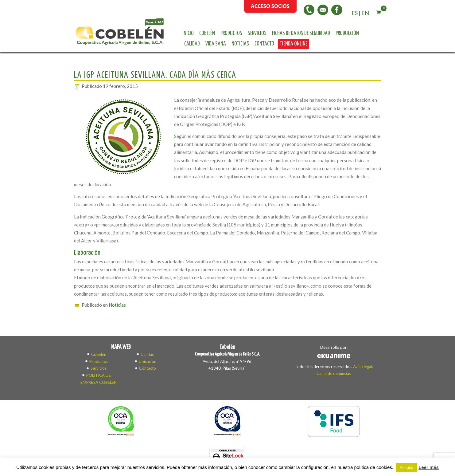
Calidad (192, 44)
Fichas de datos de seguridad (301, 33)
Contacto (264, 44)
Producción (347, 33)
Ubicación (148, 361)
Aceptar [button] (407, 468)
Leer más (429, 467)
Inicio (188, 33)
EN (365, 13)
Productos (231, 33)
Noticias (240, 44)
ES (355, 13)
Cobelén (207, 33)
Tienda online (294, 44)
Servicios (257, 33)
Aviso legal (363, 367)
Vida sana (216, 44)
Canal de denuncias (334, 373)
